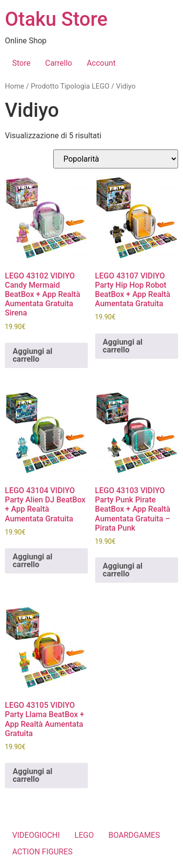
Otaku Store (56, 19)
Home (15, 86)
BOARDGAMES (134, 835)
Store (21, 63)
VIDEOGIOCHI (36, 835)
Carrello (58, 63)
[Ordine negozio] (116, 159)
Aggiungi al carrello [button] (32, 355)
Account (101, 63)
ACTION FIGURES (42, 852)
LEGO (84, 835)
